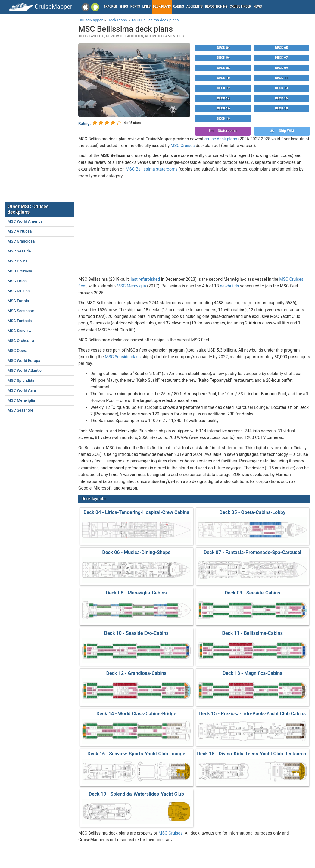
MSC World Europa (24, 360)
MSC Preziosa (20, 271)
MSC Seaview (19, 331)
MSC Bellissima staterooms (151, 169)
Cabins (179, 6)
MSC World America (25, 221)
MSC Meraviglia (131, 286)
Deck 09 (281, 68)
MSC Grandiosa (21, 241)
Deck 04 (223, 48)
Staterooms (223, 131)
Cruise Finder (240, 6)
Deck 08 (223, 68)
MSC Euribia (18, 301)
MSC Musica (19, 291)
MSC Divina (18, 261)
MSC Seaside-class (123, 357)
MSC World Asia (22, 390)
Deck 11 (281, 78)
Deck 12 (223, 88)
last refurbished (145, 279)
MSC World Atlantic (25, 370)
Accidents (195, 6)
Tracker (110, 6)
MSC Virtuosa (20, 231)
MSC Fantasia (20, 321)
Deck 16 (223, 108)
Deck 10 (223, 78)
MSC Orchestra (21, 341)
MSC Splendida (21, 380)
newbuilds (229, 286)
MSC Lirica (17, 281)
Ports (135, 6)
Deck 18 (281, 108)
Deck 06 (223, 58)
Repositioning (216, 6)
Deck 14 (223, 98)
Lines (147, 6)
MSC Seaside (19, 251)
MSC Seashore (20, 410)
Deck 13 (281, 88)
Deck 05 (281, 48)
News (258, 6)
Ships (124, 6)
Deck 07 (281, 58)
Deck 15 (281, 98)
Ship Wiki (282, 131)
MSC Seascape (21, 311)
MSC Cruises (183, 146)
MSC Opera (17, 351)
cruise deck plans (221, 139)
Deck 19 (223, 119)
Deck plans (162, 6)
